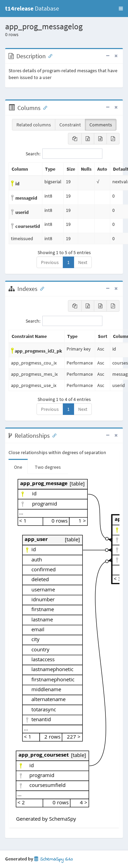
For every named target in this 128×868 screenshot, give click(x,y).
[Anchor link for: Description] (49, 56)
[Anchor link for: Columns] (44, 107)
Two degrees (48, 467)
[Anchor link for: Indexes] (41, 288)
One (18, 467)
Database (32, 8)
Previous (50, 262)
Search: (64, 154)
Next (83, 262)
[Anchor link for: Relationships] (53, 435)
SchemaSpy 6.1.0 (53, 859)
